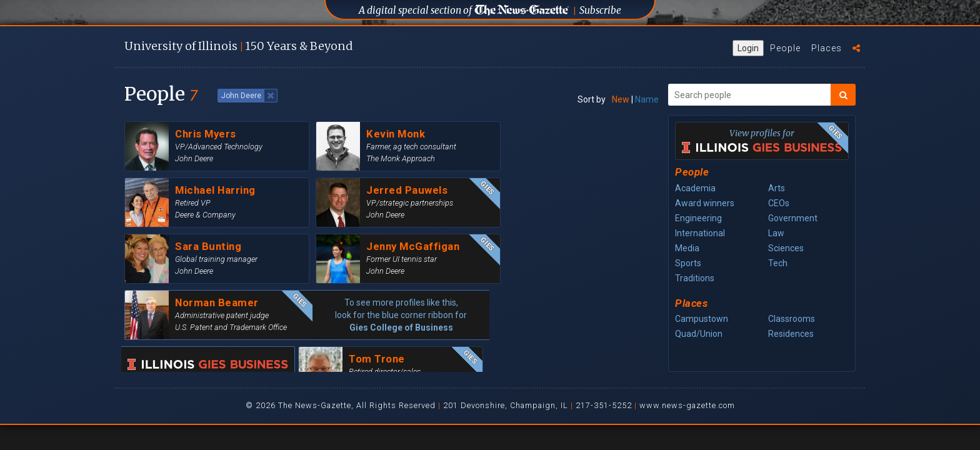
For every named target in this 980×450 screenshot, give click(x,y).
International (700, 233)
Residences (791, 334)
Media (687, 248)
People (785, 48)
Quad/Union (699, 334)
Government (793, 218)
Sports (688, 263)
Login (748, 48)
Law (776, 233)
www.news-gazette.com (687, 405)
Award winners (705, 203)
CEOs (779, 203)
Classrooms (792, 319)
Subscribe (600, 10)
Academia (695, 188)
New (621, 99)
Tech (778, 263)
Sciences (786, 248)
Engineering (698, 218)
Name (647, 99)
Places (827, 48)
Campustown (702, 319)
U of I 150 (238, 46)
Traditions (695, 278)
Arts (777, 188)
